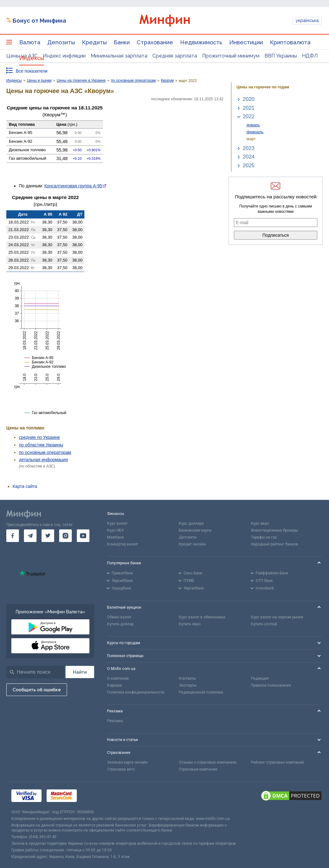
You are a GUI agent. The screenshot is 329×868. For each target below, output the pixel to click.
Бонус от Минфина (39, 21)
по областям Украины (41, 445)
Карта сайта (25, 486)
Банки (122, 42)
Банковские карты (195, 530)
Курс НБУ (115, 530)
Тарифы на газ (264, 537)
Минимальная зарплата (119, 56)
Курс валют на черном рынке (277, 617)
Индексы (32, 58)
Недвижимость (201, 42)
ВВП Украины (281, 56)
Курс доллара (191, 523)
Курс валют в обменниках (202, 617)
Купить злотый (264, 624)
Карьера (114, 685)
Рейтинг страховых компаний (277, 762)
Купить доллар (120, 624)
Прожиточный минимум (231, 56)
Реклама (115, 721)
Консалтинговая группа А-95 (73, 186)
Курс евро (260, 523)
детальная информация (43, 460)
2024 (249, 157)
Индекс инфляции (64, 56)
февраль (255, 132)
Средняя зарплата (175, 56)
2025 (249, 166)
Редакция (260, 678)
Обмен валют (119, 617)
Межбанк (115, 537)
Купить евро (190, 624)
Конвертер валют (122, 544)
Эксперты (188, 685)
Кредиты (94, 42)
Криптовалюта (290, 42)
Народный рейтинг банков (275, 544)
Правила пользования (271, 685)
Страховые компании (198, 769)
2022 (249, 116)
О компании (118, 678)
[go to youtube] (83, 536)
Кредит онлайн (192, 544)
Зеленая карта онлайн (127, 762)
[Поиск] (80, 672)
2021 (249, 108)
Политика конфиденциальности (136, 692)
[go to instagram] (65, 536)
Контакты (187, 678)
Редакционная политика (201, 692)
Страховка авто (121, 769)
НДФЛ (310, 56)
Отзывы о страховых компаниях (208, 762)
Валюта (30, 42)
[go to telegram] (30, 536)
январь (253, 125)
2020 (249, 99)
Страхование (155, 42)
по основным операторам (45, 452)
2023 (249, 148)
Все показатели (32, 71)
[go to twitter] (48, 536)
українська (307, 20)
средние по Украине (39, 437)
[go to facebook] (13, 536)
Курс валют (117, 523)
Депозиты (61, 42)
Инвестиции (246, 42)
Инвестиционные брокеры (275, 530)
